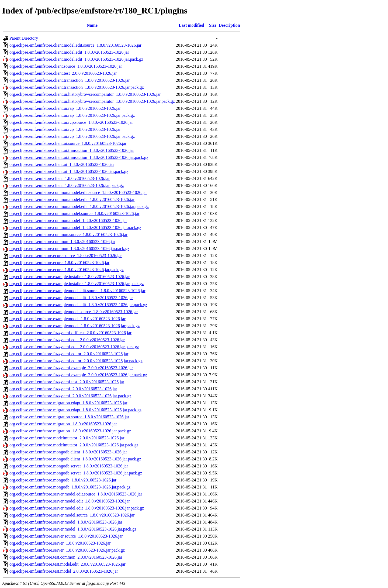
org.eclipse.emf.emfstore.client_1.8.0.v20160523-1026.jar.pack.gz (67, 185)
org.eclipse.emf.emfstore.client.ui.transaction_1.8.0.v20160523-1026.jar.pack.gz (79, 157)
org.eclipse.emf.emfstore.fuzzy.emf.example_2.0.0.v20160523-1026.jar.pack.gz (78, 375)
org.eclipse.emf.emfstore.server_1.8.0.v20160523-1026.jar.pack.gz (67, 550)
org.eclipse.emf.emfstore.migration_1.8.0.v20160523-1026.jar (63, 424)
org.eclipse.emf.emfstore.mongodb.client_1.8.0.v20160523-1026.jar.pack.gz (75, 459)
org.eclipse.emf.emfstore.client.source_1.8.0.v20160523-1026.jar (66, 66)
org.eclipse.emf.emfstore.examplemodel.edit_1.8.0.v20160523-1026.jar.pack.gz (78, 305)
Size (213, 25)
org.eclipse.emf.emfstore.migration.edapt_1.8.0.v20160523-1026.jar (68, 403)
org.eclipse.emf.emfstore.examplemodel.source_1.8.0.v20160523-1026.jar (74, 312)
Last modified (191, 25)
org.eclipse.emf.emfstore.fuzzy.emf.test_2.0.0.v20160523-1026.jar (67, 382)
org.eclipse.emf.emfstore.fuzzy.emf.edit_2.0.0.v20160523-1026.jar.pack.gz (74, 347)
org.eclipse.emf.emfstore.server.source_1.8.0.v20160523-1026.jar (66, 536)
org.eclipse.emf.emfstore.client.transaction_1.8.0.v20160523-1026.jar (70, 80)
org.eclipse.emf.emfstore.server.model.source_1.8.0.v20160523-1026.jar (72, 515)
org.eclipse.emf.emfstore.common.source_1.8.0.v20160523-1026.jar (68, 235)
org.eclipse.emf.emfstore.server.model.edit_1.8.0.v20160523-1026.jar (70, 501)
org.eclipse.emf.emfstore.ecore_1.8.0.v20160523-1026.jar (59, 263)
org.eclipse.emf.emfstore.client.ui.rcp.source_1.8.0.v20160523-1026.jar (71, 122)
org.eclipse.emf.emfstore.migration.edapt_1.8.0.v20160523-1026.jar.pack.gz (75, 410)
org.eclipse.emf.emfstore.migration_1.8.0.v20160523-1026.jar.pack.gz (70, 431)
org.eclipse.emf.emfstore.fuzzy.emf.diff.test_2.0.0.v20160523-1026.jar (70, 333)
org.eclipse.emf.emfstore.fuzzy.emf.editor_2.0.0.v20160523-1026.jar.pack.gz (76, 361)
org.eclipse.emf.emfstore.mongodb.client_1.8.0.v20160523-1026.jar (68, 452)
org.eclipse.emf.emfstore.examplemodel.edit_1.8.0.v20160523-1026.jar (71, 298)
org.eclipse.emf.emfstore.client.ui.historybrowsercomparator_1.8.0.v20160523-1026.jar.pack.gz (92, 101)
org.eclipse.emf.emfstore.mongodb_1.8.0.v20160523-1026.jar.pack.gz (70, 487)
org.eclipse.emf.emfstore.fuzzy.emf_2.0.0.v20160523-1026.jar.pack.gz (70, 396)
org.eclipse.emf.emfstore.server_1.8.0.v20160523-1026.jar (60, 543)
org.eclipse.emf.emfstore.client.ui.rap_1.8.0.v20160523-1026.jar (65, 108)
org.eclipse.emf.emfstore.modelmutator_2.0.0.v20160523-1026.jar (67, 438)
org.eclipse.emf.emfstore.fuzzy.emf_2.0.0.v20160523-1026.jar (63, 389)
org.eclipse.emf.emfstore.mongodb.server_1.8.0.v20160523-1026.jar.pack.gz (76, 473)
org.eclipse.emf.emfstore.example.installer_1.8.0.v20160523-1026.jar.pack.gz (77, 284)
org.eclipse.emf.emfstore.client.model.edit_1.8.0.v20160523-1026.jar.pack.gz (76, 59)
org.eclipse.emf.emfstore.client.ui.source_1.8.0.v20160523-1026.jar (68, 143)
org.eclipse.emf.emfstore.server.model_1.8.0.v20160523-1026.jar (66, 522)
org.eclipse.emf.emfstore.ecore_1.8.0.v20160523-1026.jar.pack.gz (67, 270)
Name (92, 25)
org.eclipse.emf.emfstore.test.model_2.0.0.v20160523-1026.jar (64, 571)
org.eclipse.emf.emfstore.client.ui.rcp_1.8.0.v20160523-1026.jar (65, 129)
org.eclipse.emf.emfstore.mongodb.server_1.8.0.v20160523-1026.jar (69, 466)
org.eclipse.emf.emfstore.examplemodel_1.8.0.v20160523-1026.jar (67, 319)
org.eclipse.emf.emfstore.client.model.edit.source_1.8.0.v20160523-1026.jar (75, 45)
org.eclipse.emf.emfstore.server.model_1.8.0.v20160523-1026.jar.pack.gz (73, 529)
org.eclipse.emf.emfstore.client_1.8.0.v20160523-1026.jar (60, 178)
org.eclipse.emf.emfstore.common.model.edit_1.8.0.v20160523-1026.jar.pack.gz (79, 206)
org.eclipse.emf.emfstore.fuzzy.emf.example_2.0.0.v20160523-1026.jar (71, 368)
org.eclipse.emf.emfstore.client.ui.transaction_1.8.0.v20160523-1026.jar (72, 150)
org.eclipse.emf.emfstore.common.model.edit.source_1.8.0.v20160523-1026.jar (78, 192)
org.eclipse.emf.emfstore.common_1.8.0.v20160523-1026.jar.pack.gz (69, 249)
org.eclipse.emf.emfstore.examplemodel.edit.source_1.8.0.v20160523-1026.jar (77, 291)
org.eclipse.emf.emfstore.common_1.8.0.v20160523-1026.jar (62, 242)
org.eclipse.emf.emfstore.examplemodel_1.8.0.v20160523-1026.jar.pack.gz (75, 326)
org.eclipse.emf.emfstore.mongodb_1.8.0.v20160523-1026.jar (63, 480)
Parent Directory (24, 38)
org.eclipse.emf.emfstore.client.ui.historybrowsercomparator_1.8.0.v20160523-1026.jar (85, 94)
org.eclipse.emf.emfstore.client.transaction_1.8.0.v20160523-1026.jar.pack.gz (77, 87)
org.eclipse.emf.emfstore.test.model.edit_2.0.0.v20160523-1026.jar (67, 564)
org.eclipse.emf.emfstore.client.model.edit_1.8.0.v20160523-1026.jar (69, 52)
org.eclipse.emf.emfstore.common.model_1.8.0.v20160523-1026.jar (68, 220)
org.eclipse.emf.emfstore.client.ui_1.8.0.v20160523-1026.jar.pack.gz (69, 171)
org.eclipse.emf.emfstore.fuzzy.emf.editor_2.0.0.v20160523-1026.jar (69, 354)
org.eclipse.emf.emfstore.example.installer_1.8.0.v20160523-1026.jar (70, 277)
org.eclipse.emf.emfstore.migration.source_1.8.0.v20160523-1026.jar (69, 417)
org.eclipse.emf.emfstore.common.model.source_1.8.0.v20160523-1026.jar (74, 213)
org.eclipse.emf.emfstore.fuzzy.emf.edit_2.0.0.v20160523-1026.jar (67, 340)
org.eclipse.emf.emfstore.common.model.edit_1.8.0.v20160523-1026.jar (72, 199)
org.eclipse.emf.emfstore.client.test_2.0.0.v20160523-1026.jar (63, 73)
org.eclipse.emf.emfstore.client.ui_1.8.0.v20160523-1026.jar (62, 164)
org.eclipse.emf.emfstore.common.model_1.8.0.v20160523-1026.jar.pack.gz (75, 228)
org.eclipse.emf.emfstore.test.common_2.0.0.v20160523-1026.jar (66, 557)
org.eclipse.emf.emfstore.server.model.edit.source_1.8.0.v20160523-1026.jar (76, 494)
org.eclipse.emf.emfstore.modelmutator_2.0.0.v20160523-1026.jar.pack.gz (74, 445)
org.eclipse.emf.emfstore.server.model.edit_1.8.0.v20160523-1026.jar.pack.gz (77, 508)
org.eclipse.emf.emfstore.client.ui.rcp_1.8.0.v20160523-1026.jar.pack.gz (72, 136)
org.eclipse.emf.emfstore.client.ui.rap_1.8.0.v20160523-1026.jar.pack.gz (72, 115)
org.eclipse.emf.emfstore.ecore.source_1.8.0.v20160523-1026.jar (66, 256)
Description (229, 25)
